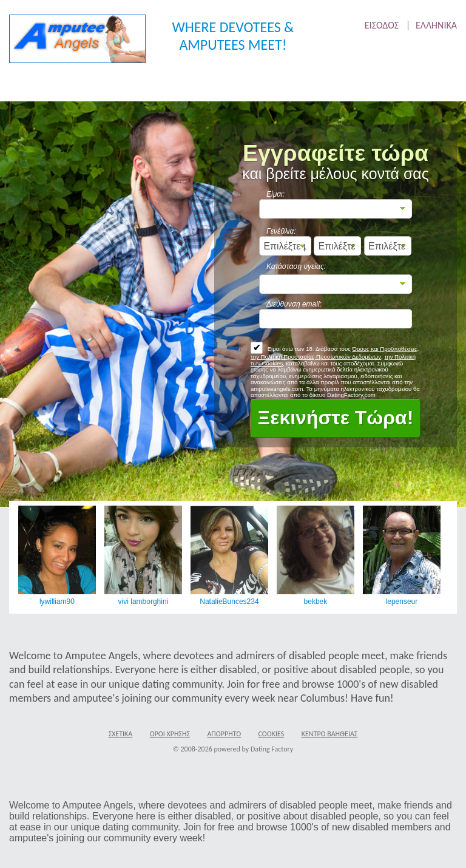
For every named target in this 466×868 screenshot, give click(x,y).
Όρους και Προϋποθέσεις (384, 349)
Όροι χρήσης (170, 734)
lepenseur (401, 602)
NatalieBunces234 (229, 602)
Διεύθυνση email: (294, 304)
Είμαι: (275, 194)
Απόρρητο (224, 734)
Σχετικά (121, 734)
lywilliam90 (57, 602)
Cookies (272, 734)
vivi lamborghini (143, 602)
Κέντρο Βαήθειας (330, 734)
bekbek (315, 602)
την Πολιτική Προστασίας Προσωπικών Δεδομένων (316, 357)
